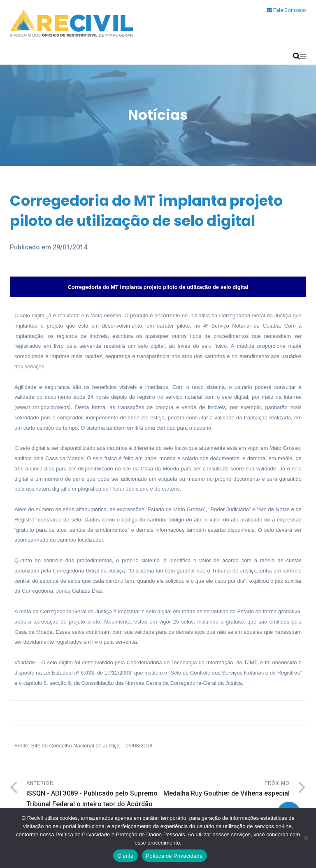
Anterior (92, 795)
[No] (306, 838)
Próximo (224, 790)
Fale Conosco (286, 10)
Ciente (125, 856)
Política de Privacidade (174, 856)
